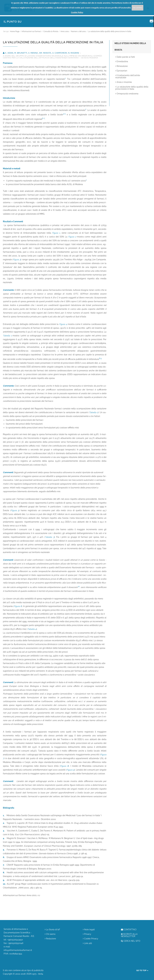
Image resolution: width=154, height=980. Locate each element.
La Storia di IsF (52, 930)
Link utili (87, 943)
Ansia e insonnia (124, 82)
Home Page (15, 31)
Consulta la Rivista (51, 31)
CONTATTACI (129, 930)
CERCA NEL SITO (131, 941)
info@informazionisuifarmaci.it (18, 950)
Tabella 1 (7, 336)
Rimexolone (121, 66)
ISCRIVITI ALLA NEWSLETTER (129, 935)
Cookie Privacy (91, 939)
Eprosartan (121, 71)
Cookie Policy (77, 12)
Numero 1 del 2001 (78, 31)
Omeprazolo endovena (127, 94)
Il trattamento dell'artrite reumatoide (128, 77)
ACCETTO (138, 8)
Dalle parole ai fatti (125, 57)
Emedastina (122, 62)
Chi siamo (50, 934)
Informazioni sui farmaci (31, 31)
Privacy (87, 934)
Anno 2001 (65, 31)
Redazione (50, 939)
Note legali (89, 930)
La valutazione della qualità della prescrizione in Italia (110, 31)
